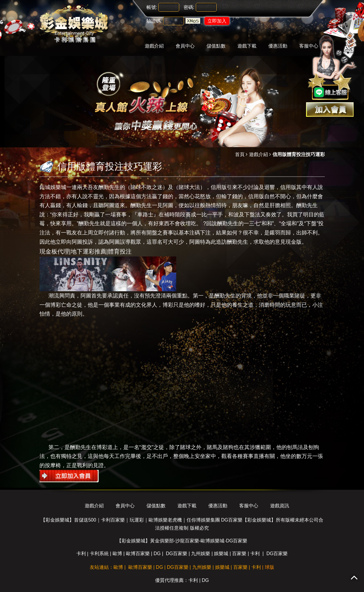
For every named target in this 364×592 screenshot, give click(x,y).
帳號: (152, 7)
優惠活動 (278, 46)
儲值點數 (216, 46)
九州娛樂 (201, 554)
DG (157, 554)
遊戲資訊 (280, 506)
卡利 (81, 554)
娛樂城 (221, 554)
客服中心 (249, 506)
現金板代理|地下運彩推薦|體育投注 (86, 251)
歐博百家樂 (138, 554)
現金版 (294, 242)
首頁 (240, 154)
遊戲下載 (247, 46)
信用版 (219, 187)
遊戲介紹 (154, 46)
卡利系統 (99, 554)
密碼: (189, 7)
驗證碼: (154, 21)
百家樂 (239, 554)
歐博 (117, 554)
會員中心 (185, 46)
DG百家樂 (177, 554)
